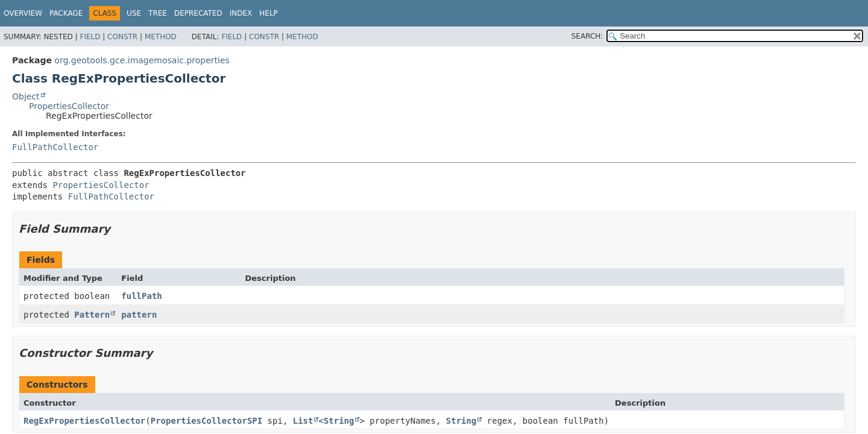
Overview (23, 13)
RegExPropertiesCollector (84, 421)
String (339, 421)
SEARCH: (587, 36)
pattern (139, 315)
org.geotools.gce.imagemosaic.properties (142, 60)
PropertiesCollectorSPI (206, 421)
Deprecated (198, 13)
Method (161, 37)
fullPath (141, 296)
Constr (122, 37)
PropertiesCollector (69, 106)
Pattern (92, 315)
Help (269, 13)
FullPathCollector (55, 147)
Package (66, 13)
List (303, 421)
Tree (158, 13)
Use (134, 13)
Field (90, 37)
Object (26, 96)
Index (241, 13)
